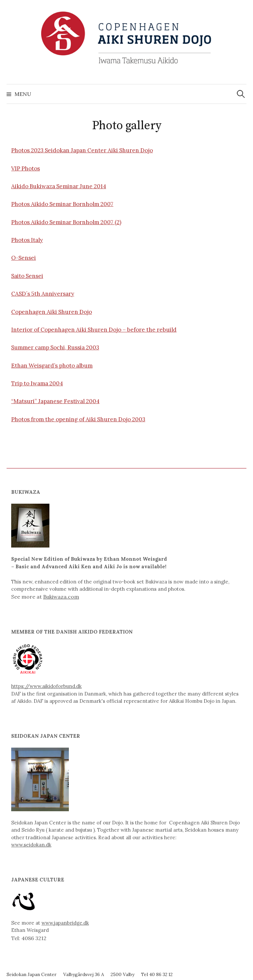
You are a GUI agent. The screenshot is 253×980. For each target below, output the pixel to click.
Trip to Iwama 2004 (37, 383)
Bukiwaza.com (61, 597)
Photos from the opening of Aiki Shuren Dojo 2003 (78, 419)
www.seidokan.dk (31, 845)
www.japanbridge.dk (65, 923)
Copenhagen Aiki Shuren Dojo (52, 312)
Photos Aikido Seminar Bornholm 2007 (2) (66, 222)
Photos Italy (27, 240)
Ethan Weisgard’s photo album (52, 366)
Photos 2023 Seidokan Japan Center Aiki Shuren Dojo (82, 150)
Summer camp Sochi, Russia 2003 (55, 347)
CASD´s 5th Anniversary (43, 294)
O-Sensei (24, 258)
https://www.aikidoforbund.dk (46, 686)
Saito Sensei (27, 276)
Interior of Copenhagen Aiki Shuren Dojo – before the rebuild (94, 330)
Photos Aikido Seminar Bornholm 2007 (62, 204)
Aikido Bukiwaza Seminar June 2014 (59, 186)
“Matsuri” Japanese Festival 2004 (55, 401)
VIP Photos (26, 168)
